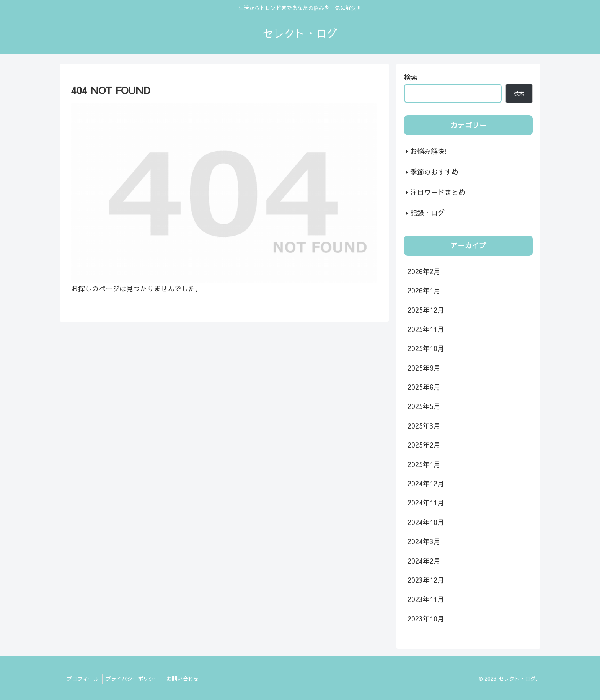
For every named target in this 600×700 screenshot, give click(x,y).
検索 (411, 77)
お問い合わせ (185, 679)
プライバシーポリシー (134, 679)
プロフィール (83, 679)
